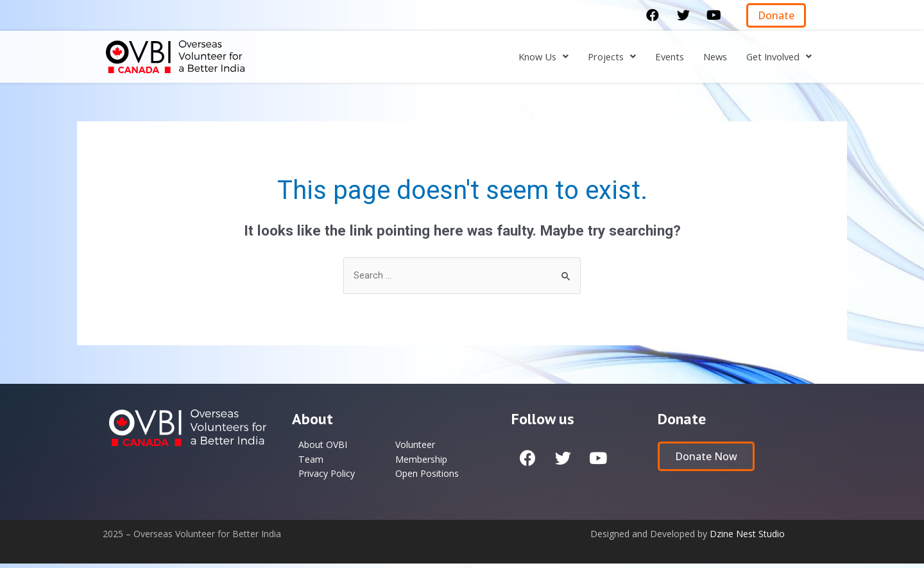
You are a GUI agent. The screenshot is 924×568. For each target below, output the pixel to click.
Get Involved (776, 57)
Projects (597, 57)
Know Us (525, 57)
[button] (776, 15)
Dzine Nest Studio (747, 538)
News (707, 57)
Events (658, 57)
